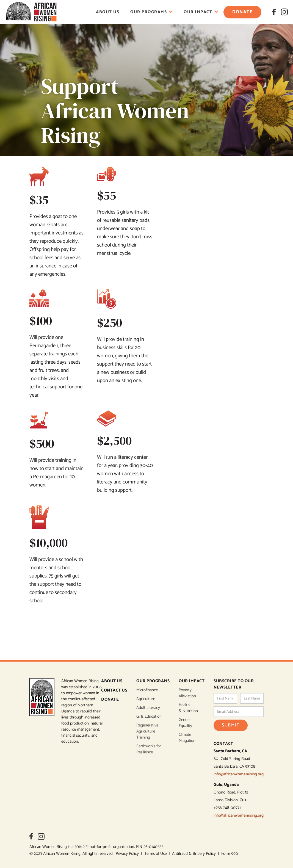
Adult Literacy (148, 708)
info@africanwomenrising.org (239, 774)
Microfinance (147, 690)
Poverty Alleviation (187, 693)
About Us (108, 12)
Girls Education (149, 717)
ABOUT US (112, 681)
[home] (31, 12)
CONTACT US (114, 691)
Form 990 (230, 854)
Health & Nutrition (188, 708)
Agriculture (146, 699)
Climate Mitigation (187, 738)
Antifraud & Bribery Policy (195, 854)
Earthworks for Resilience (149, 749)
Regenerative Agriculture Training (147, 731)
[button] (151, 12)
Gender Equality (185, 723)
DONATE (110, 700)
